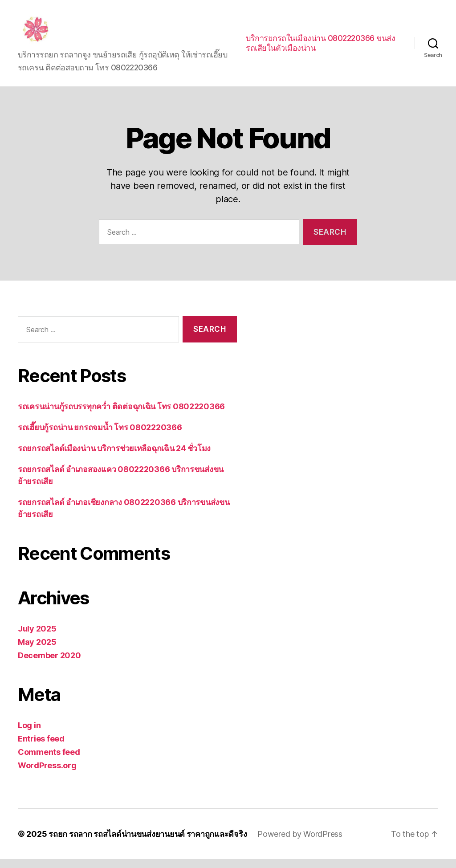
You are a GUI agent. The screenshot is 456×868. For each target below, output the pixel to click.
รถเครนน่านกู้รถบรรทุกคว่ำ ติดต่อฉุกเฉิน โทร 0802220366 (121, 415)
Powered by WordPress (300, 843)
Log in (29, 734)
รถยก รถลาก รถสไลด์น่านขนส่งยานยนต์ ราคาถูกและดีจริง (148, 843)
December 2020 (49, 664)
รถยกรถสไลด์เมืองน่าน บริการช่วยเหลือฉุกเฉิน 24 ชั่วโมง (114, 457)
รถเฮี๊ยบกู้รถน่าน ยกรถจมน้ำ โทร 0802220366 (100, 436)
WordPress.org (47, 774)
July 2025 (37, 638)
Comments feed (49, 761)
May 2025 (37, 651)
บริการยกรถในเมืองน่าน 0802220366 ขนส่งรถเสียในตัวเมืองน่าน (320, 47)
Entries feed (41, 748)
